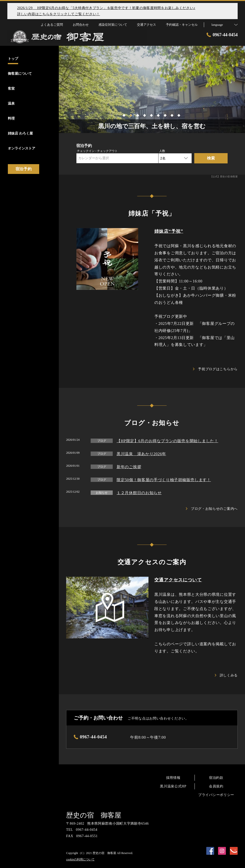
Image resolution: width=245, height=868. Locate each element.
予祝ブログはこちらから (215, 369)
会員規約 (216, 786)
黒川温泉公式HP (173, 786)
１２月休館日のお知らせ (139, 493)
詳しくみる (226, 675)
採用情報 (173, 778)
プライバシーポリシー (216, 795)
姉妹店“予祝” (169, 231)
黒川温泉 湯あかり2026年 (141, 454)
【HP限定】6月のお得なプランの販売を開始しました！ (167, 441)
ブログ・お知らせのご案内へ (212, 509)
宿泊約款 (216, 778)
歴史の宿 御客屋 (94, 815)
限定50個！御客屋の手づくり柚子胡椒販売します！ (164, 480)
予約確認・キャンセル (182, 25)
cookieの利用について (80, 859)
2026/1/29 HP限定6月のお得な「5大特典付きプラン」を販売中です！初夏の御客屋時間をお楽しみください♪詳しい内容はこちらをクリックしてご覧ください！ (106, 11)
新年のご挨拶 (129, 467)
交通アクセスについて (178, 580)
